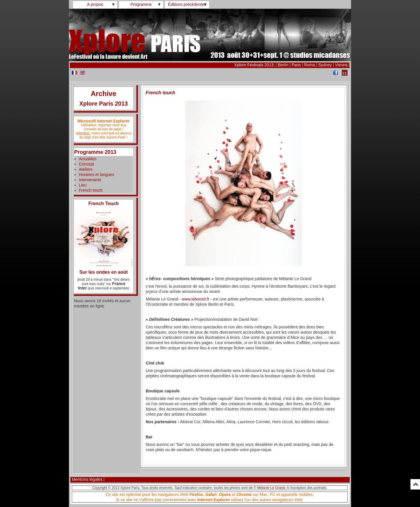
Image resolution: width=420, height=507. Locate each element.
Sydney (325, 65)
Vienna (341, 65)
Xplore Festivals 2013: (255, 65)
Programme (141, 4)
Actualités (88, 159)
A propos (95, 4)
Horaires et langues (96, 175)
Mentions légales (87, 479)
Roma (310, 65)
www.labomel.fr (196, 299)
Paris (296, 65)
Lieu (83, 185)
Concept (86, 164)
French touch (91, 190)
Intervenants (90, 180)
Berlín (283, 65)
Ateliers (86, 169)
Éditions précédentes (187, 4)
